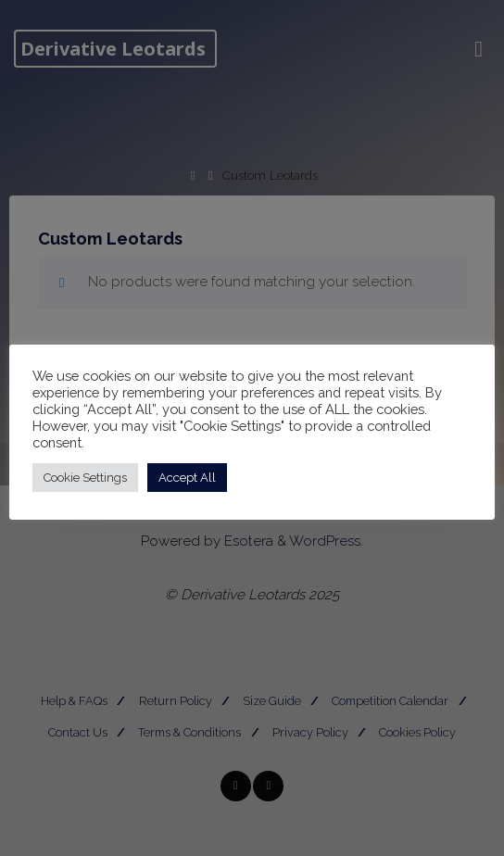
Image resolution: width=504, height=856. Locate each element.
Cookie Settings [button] (85, 478)
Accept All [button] (187, 478)
